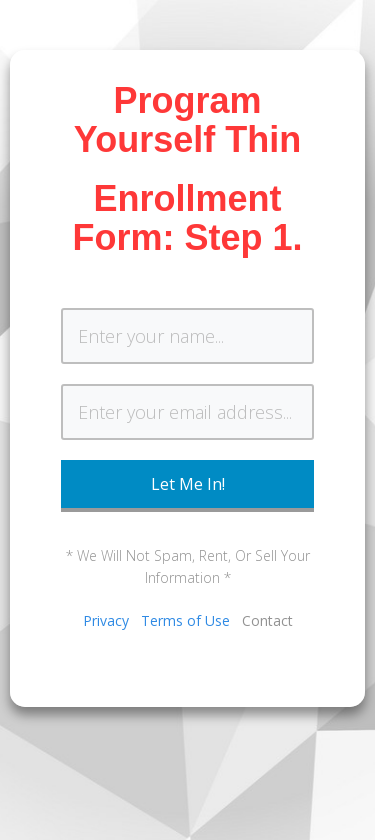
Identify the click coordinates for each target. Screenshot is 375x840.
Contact (267, 620)
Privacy (106, 620)
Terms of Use (185, 620)
